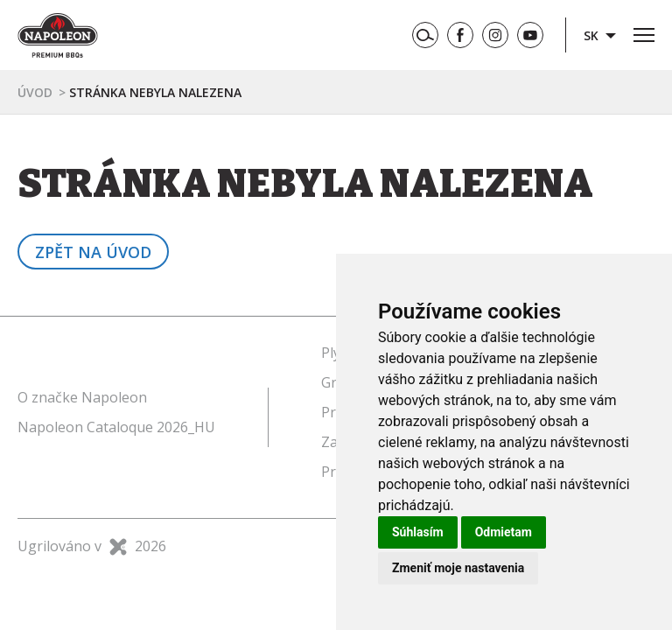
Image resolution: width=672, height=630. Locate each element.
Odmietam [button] (504, 532)
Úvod (35, 92)
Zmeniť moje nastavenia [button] (458, 568)
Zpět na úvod (93, 252)
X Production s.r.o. (118, 547)
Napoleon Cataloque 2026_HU (116, 427)
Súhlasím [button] (418, 532)
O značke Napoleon (82, 397)
